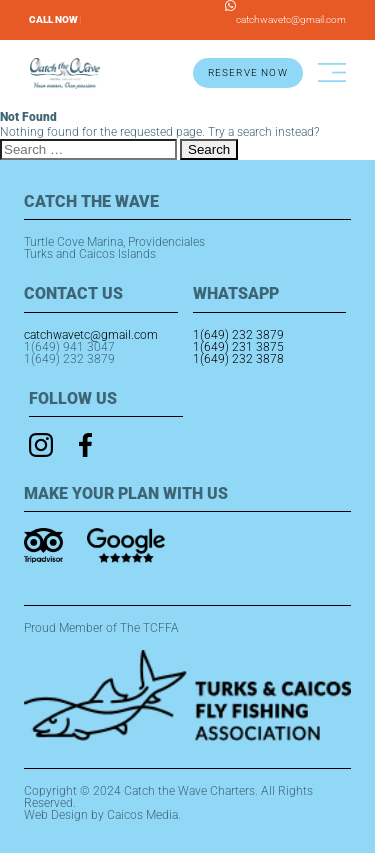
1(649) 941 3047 (69, 347)
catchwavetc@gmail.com (291, 19)
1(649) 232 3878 (238, 359)
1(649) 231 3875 (238, 347)
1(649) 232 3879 (69, 359)
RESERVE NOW (248, 72)
